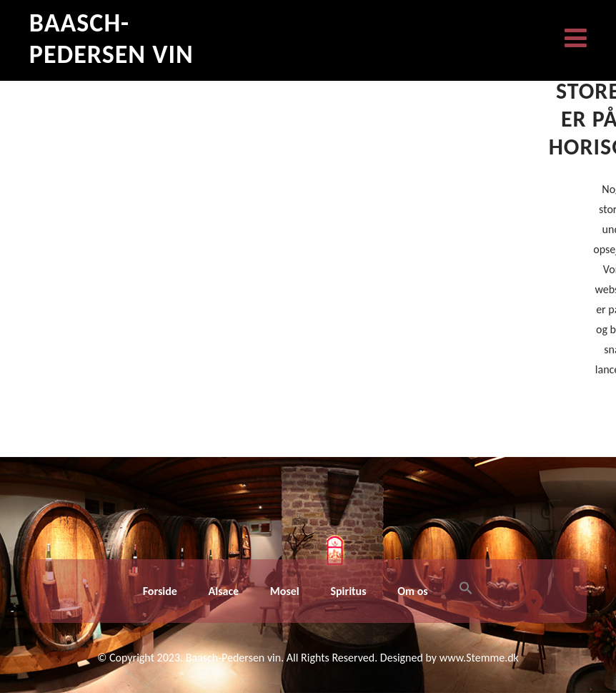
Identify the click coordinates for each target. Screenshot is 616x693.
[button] (466, 591)
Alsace (224, 591)
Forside (160, 591)
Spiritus (348, 591)
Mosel (285, 591)
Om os (412, 591)
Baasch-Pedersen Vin (111, 39)
